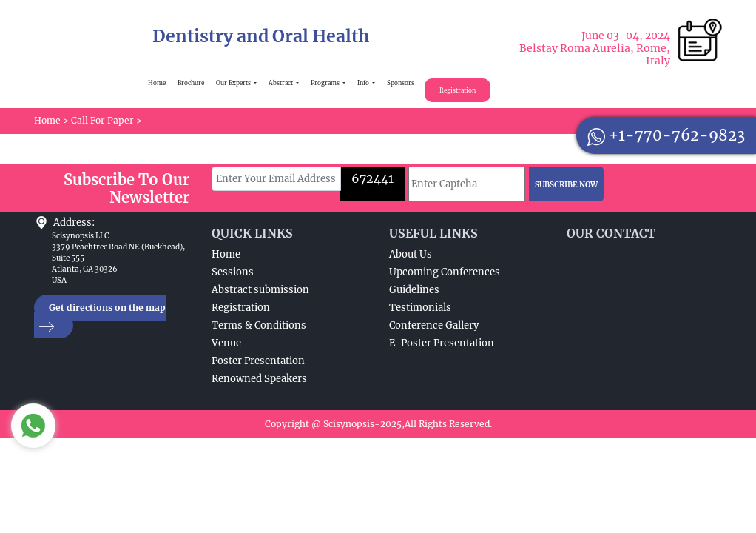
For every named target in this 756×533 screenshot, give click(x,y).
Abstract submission (260, 290)
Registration (458, 90)
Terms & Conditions (259, 325)
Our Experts (234, 83)
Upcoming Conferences (445, 272)
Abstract (281, 83)
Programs (326, 83)
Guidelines (414, 290)
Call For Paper (102, 120)
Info (364, 83)
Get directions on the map (100, 317)
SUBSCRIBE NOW (566, 185)
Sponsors (401, 83)
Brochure (191, 83)
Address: (74, 222)
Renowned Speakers (259, 379)
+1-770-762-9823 (666, 135)
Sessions (233, 272)
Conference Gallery (434, 325)
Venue (226, 343)
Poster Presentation (258, 361)
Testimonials (420, 308)
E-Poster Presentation (442, 343)
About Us (411, 254)
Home (157, 83)
